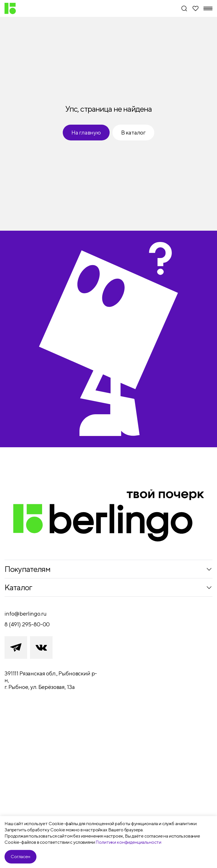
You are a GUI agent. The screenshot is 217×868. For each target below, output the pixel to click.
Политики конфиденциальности (128, 842)
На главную (86, 132)
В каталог (133, 132)
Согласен (20, 857)
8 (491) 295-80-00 (27, 624)
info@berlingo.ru (25, 613)
